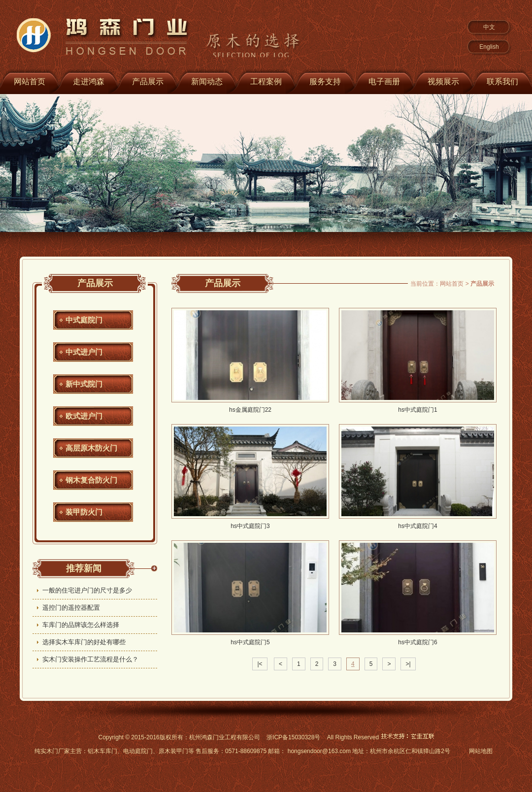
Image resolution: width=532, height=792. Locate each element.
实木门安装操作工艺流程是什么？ (90, 659)
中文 (489, 27)
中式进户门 (84, 352)
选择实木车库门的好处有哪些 (84, 642)
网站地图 (481, 751)
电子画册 (384, 82)
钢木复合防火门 (91, 480)
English (489, 47)
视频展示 (443, 82)
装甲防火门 (84, 512)
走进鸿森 (89, 82)
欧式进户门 (84, 416)
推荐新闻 (84, 568)
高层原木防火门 (91, 448)
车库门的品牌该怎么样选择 (81, 625)
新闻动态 (207, 82)
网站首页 (452, 284)
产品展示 (148, 82)
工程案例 (266, 82)
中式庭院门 (84, 320)
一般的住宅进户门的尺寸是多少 (87, 590)
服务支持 (325, 82)
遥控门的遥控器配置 (71, 608)
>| (408, 664)
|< (260, 664)
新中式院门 (84, 384)
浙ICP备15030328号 (293, 737)
